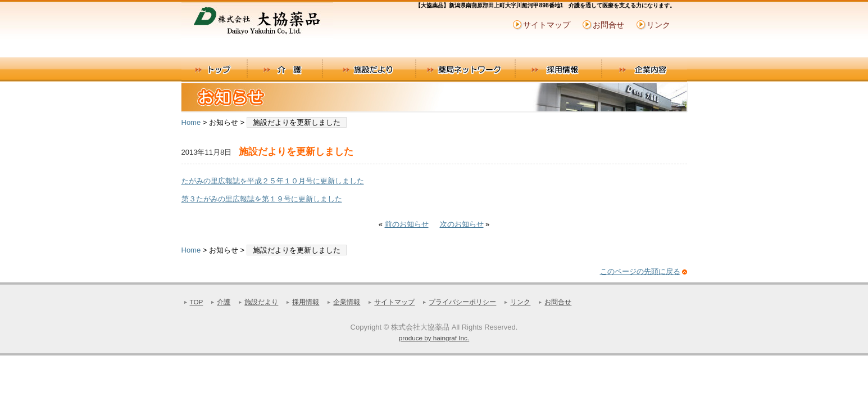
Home (191, 122)
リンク (658, 25)
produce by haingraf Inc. (434, 338)
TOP (197, 302)
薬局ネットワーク (466, 70)
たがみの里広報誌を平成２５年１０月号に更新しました (273, 181)
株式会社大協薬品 (266, 25)
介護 (285, 70)
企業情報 (347, 302)
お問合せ (608, 25)
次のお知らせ (462, 224)
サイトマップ (547, 25)
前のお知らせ (407, 224)
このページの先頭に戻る (640, 271)
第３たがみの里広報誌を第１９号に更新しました (262, 199)
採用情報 (559, 70)
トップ (214, 70)
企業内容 (645, 70)
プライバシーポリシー (462, 302)
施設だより (369, 70)
